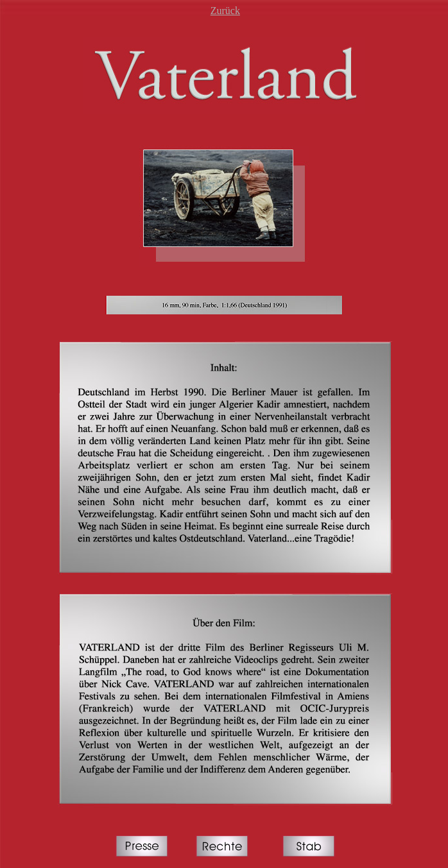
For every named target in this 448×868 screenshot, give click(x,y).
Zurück (225, 11)
